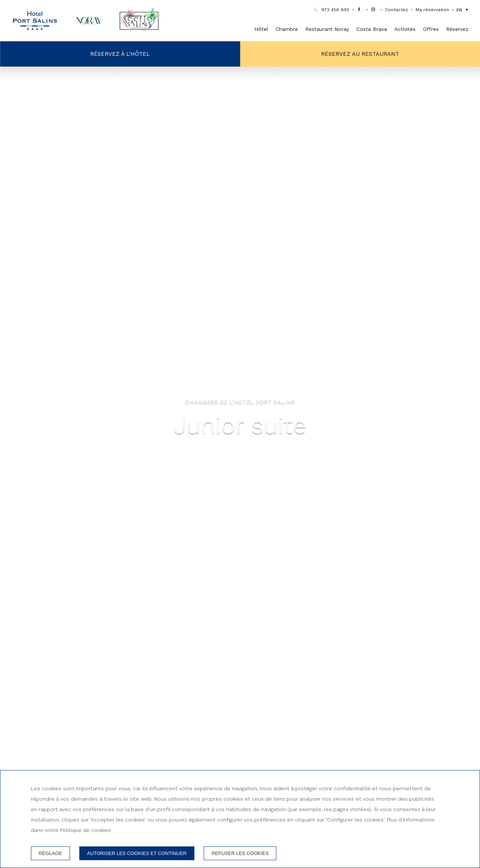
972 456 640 (335, 10)
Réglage (50, 853)
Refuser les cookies (240, 853)
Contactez (397, 10)
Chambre (287, 29)
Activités (405, 29)
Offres (431, 29)
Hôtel (261, 29)
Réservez (457, 29)
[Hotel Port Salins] (35, 21)
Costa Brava (372, 29)
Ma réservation (432, 10)
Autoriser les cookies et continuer (137, 853)
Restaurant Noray (327, 29)
